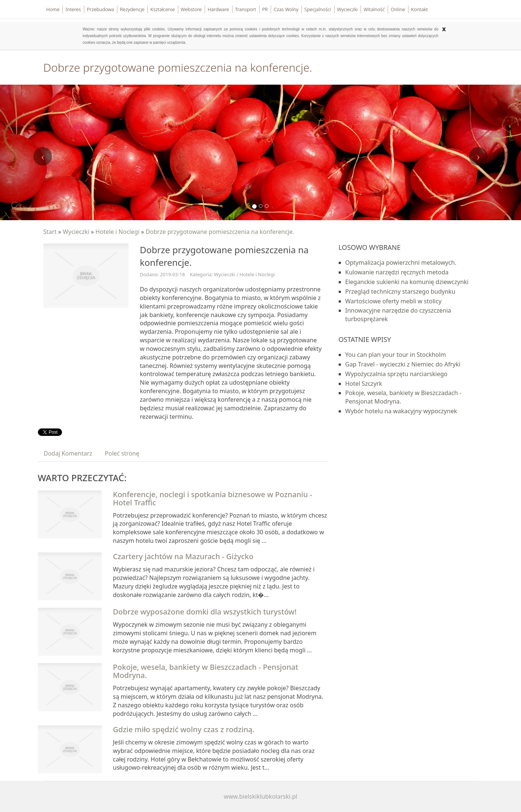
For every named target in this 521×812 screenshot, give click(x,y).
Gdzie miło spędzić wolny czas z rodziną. (184, 729)
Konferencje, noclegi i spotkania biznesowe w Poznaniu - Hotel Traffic (213, 498)
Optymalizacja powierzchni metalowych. (401, 262)
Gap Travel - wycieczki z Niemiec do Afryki (403, 364)
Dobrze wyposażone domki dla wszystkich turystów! (205, 612)
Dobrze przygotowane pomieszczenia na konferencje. (220, 232)
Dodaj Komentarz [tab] (68, 453)
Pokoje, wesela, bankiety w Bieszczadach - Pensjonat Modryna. (206, 671)
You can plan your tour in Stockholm (396, 355)
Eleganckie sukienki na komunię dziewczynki (407, 282)
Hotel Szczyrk (364, 384)
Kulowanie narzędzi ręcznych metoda (397, 272)
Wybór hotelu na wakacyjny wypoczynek (401, 411)
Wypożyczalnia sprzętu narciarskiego (396, 374)
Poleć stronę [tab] (122, 453)
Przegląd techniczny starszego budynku (400, 291)
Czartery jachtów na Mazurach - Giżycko (183, 556)
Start (50, 232)
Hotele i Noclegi (118, 232)
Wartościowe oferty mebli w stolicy (393, 301)
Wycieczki (76, 232)
